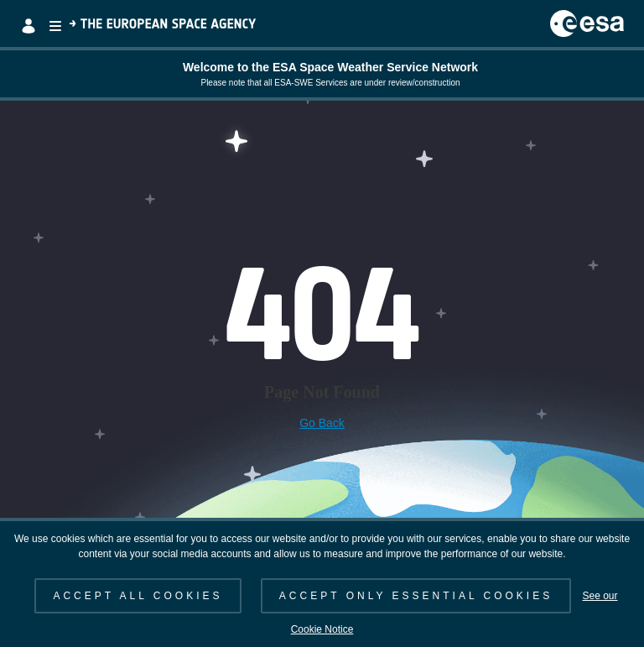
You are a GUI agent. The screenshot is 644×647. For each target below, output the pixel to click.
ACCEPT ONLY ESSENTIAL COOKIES (416, 596)
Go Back (322, 423)
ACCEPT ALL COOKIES (138, 596)
